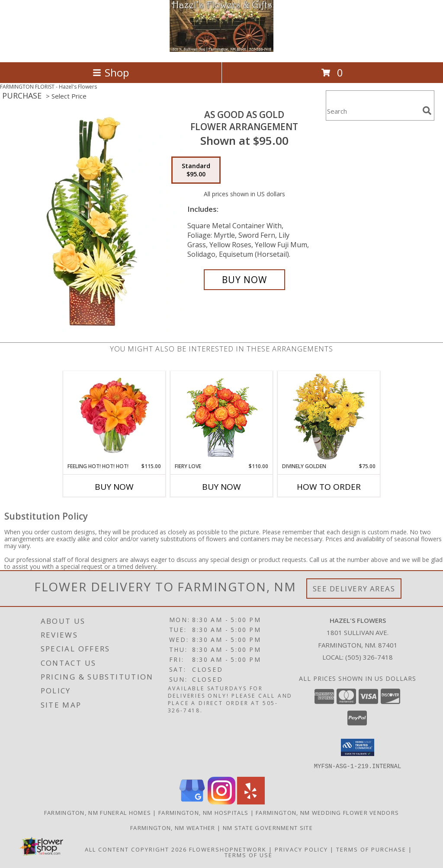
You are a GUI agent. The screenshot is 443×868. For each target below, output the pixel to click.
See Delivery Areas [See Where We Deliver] (354, 589)
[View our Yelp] (251, 802)
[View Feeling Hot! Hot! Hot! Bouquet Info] (114, 417)
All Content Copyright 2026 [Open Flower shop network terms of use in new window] (136, 849)
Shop (111, 72)
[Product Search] (372, 111)
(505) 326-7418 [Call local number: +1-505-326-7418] (369, 657)
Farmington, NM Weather (173, 827)
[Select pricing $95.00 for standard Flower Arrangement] (196, 170)
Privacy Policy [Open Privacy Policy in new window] (301, 849)
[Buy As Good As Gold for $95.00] (244, 280)
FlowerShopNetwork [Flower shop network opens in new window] (228, 849)
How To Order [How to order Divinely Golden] (329, 487)
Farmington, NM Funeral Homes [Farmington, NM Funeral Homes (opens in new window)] (98, 812)
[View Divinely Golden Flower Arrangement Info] (329, 417)
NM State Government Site (268, 827)
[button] (358, 747)
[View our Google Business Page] (192, 802)
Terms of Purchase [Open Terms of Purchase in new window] (371, 849)
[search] (427, 111)
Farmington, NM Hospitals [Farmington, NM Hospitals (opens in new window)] (203, 812)
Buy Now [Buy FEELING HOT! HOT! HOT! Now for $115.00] (114, 487)
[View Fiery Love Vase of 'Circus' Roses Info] (222, 417)
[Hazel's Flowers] (221, 49)
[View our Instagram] (221, 802)
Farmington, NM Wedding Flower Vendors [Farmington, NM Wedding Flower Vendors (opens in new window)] (327, 812)
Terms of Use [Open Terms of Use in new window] (249, 855)
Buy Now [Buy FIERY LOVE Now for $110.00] (221, 487)
